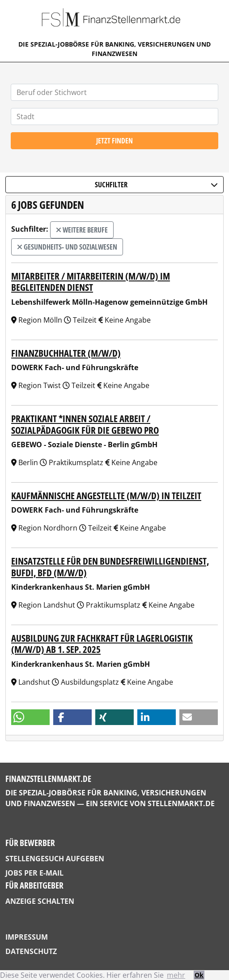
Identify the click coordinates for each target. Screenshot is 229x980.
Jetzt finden (114, 141)
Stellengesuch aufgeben (55, 859)
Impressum (27, 937)
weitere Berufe (82, 230)
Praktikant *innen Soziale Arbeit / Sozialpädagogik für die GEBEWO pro (85, 424)
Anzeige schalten (40, 901)
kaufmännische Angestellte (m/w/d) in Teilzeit (106, 495)
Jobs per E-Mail (34, 873)
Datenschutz (31, 951)
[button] (30, 717)
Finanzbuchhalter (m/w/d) (66, 353)
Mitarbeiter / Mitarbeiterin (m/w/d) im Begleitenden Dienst (91, 281)
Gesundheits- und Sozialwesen (67, 247)
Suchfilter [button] (157, 185)
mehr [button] (176, 975)
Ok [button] (199, 975)
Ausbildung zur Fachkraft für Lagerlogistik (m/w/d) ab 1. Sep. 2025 (102, 643)
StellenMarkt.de (181, 803)
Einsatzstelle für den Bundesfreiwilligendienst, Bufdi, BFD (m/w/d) (110, 566)
